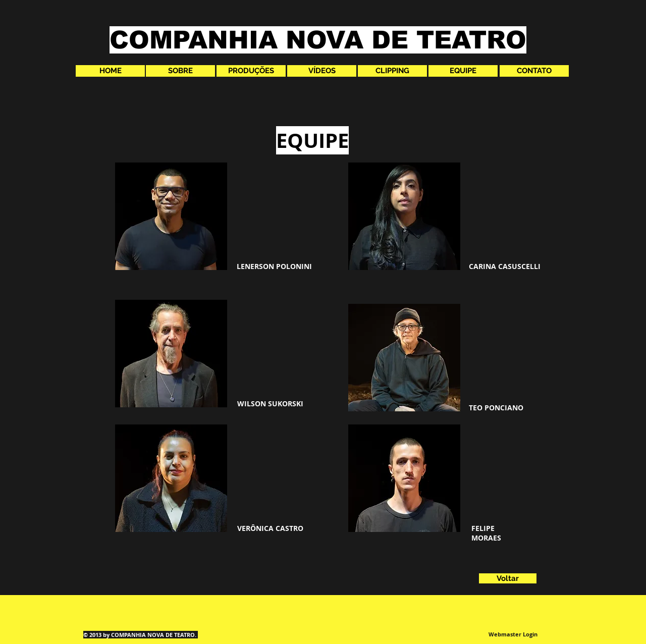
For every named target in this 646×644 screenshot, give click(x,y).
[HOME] (110, 71)
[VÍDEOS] (322, 71)
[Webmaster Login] (513, 634)
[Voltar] (508, 578)
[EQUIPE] (463, 71)
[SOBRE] (180, 71)
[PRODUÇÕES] (251, 71)
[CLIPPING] (392, 71)
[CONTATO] (534, 71)
